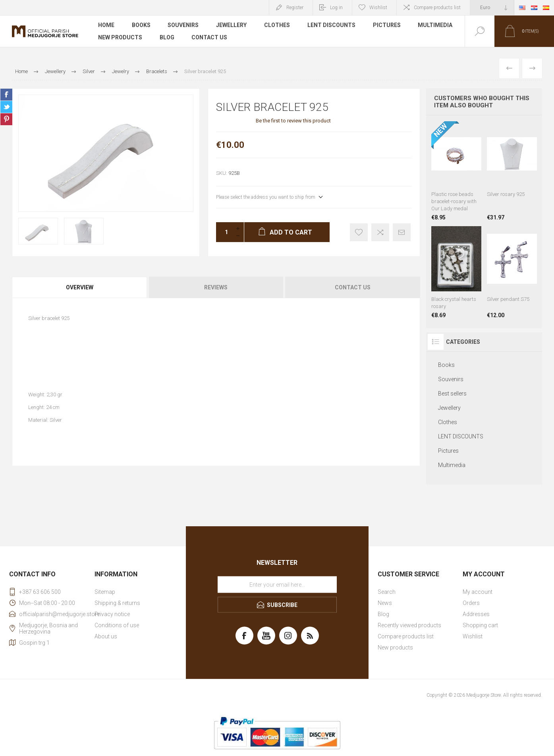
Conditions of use (117, 625)
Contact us (210, 37)
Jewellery (232, 25)
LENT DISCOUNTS (332, 25)
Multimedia (436, 25)
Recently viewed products (409, 625)
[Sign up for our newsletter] (277, 585)
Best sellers (452, 394)
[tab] (80, 287)
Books (141, 25)
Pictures (387, 25)
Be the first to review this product (293, 121)
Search (387, 592)
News (385, 603)
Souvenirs (183, 25)
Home (106, 25)
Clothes (277, 25)
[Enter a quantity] (224, 232)
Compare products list (437, 8)
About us (106, 636)
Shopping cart (480, 625)
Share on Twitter (6, 107)
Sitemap (105, 592)
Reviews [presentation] (216, 287)
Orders (471, 603)
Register (295, 8)
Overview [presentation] (80, 287)
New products (120, 37)
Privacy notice (112, 614)
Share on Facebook (6, 95)
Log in (336, 8)
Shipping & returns (117, 603)
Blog (167, 37)
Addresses (476, 614)
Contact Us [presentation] (353, 287)
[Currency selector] (492, 8)
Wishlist (473, 636)
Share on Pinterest (6, 119)
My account (478, 592)
